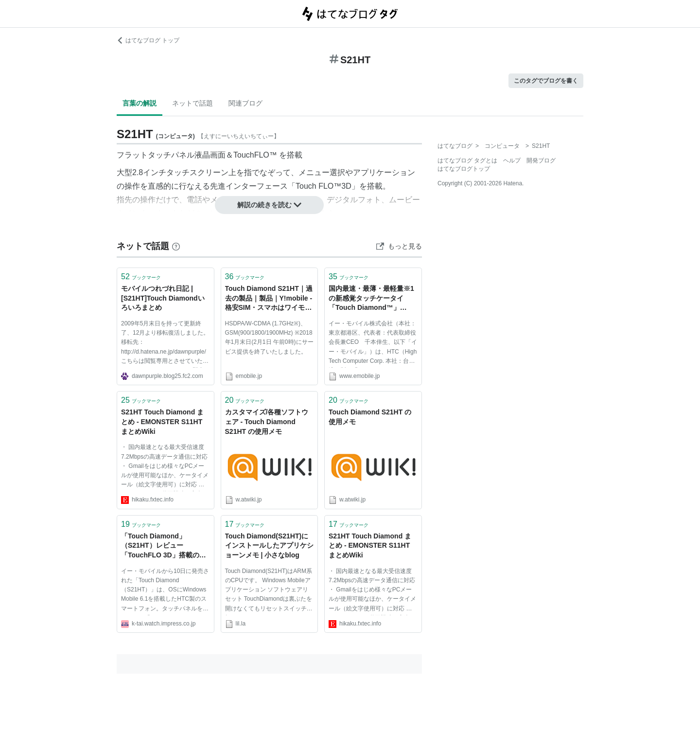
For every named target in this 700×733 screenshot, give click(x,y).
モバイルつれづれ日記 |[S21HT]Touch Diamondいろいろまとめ (163, 298)
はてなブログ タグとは (467, 161)
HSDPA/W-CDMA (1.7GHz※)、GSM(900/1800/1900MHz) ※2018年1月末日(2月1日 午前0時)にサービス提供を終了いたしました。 (269, 338)
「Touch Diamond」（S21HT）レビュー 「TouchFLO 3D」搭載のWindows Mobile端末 (160, 546)
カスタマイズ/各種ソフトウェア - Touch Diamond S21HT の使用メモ (267, 421)
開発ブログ (541, 161)
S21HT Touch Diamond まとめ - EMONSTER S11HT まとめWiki (162, 421)
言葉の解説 (140, 103)
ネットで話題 (192, 103)
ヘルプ (512, 161)
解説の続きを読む (269, 205)
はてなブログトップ (464, 169)
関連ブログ (245, 103)
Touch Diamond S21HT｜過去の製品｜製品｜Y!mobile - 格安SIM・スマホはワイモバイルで (269, 299)
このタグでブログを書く (546, 81)
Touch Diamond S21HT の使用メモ (370, 417)
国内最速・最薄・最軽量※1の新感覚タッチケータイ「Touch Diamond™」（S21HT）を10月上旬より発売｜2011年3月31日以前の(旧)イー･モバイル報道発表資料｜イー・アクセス (373, 299)
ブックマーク (141, 277)
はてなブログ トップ (148, 40)
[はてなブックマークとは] (176, 246)
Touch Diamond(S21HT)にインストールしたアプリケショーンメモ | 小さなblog (269, 545)
